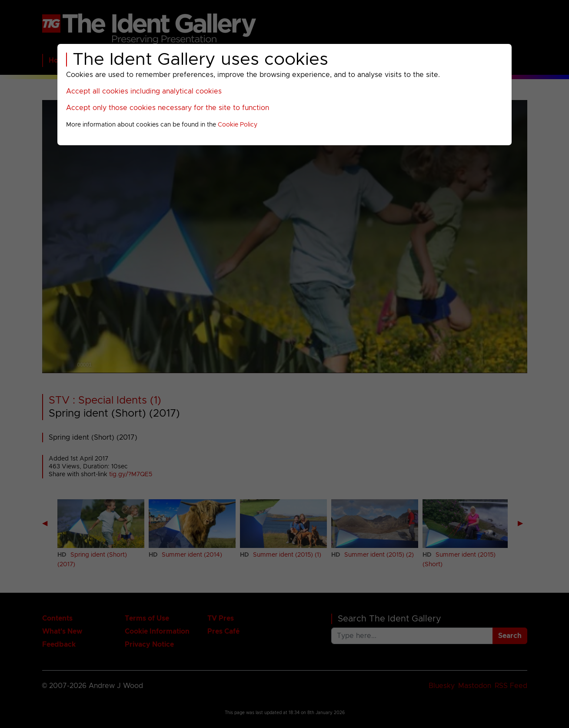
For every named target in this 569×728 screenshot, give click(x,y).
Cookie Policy (238, 125)
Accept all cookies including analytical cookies (144, 91)
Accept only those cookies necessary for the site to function (168, 108)
